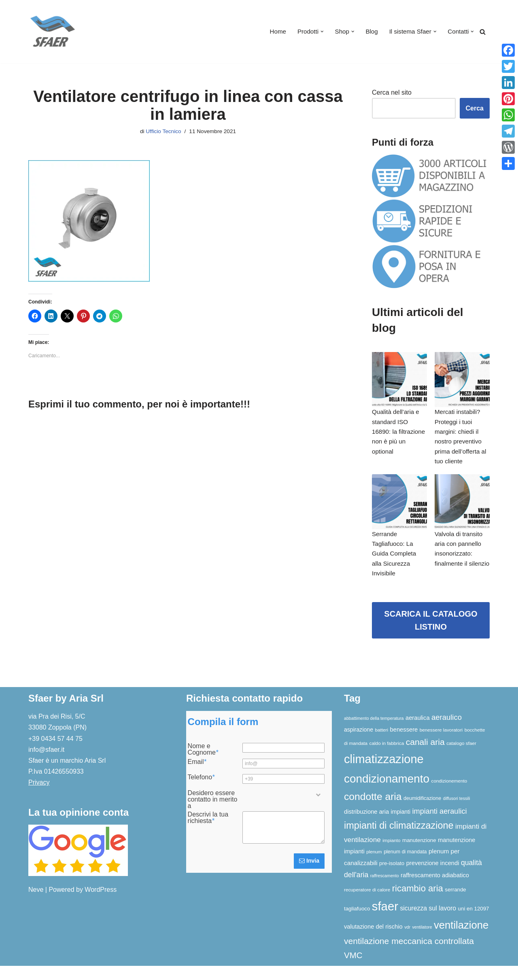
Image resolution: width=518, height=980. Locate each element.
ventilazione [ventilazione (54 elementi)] (461, 939)
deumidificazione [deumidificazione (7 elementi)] (422, 813)
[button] (316, 32)
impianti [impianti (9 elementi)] (401, 826)
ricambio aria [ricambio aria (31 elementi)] (418, 903)
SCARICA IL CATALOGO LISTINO (431, 635)
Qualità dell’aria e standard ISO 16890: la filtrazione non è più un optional (397, 436)
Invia (309, 875)
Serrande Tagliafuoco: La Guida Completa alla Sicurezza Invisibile (395, 565)
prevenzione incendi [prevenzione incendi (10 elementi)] (433, 878)
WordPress (101, 904)
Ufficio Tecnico (162, 132)
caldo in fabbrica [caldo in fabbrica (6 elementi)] (387, 757)
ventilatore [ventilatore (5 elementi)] (422, 941)
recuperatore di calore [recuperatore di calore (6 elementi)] (367, 904)
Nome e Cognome (203, 764)
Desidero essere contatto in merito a (213, 814)
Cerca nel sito (392, 93)
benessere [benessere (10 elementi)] (404, 744)
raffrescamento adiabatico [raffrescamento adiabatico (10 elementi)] (435, 890)
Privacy (39, 797)
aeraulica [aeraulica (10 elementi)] (418, 732)
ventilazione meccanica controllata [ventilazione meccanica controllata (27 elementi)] (409, 956)
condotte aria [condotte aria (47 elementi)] (373, 811)
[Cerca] (483, 32)
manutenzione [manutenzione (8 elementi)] (419, 854)
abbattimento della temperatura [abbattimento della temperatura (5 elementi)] (374, 733)
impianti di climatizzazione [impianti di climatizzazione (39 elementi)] (399, 840)
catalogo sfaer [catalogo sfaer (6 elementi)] (461, 757)
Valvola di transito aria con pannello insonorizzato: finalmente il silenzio (460, 565)
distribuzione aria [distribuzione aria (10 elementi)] (366, 826)
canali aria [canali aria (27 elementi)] (425, 756)
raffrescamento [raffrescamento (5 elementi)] (385, 890)
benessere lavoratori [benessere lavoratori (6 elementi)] (441, 744)
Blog (367, 32)
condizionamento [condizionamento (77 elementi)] (387, 793)
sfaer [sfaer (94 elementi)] (385, 920)
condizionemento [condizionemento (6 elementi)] (449, 795)
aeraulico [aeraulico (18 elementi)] (447, 732)
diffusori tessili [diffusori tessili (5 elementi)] (457, 813)
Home (270, 32)
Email (197, 776)
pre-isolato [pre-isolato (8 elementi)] (392, 878)
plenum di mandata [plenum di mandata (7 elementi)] (405, 866)
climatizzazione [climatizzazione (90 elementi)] (384, 773)
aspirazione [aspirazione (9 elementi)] (359, 744)
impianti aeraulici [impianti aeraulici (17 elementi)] (440, 826)
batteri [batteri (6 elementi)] (381, 744)
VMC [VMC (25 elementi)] (353, 969)
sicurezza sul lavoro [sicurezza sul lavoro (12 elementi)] (428, 922)
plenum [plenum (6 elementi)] (374, 866)
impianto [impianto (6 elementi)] (391, 854)
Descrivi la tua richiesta (208, 832)
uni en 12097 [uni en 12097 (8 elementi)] (474, 923)
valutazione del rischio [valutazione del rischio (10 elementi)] (373, 941)
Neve (36, 904)
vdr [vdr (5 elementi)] (407, 941)
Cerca (475, 109)
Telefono (201, 792)
